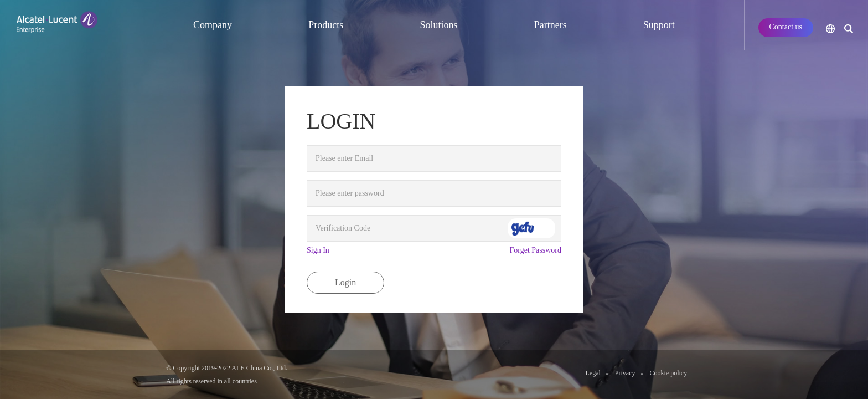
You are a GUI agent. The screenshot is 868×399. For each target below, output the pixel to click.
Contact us (786, 27)
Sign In (318, 250)
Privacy (625, 373)
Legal (593, 373)
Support (659, 25)
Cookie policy (669, 373)
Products (326, 25)
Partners (551, 25)
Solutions (438, 25)
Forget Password (536, 250)
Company (213, 25)
